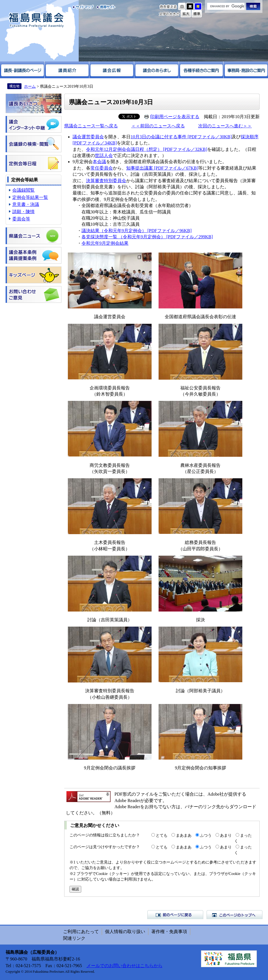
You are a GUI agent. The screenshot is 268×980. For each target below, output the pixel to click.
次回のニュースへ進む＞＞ (225, 126)
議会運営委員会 (88, 137)
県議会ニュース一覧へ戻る (91, 126)
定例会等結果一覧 (30, 197)
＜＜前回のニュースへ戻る (158, 126)
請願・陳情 (23, 212)
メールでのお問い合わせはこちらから (125, 966)
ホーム (30, 86)
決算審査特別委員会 (106, 181)
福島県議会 (36, 20)
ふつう (206, 835)
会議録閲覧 (23, 190)
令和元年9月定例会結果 (105, 243)
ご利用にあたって (81, 932)
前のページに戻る (175, 915)
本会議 (99, 162)
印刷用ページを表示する (175, 117)
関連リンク (74, 938)
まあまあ (184, 835)
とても (162, 835)
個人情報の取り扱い (125, 932)
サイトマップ (83, 7)
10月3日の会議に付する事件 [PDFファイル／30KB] (181, 137)
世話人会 (104, 155)
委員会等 (21, 219)
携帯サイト (105, 7)
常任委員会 (102, 168)
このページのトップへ (234, 915)
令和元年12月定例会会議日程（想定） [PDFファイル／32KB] (147, 149)
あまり (226, 835)
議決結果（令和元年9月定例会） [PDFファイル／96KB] (137, 231)
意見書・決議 (26, 204)
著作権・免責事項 (169, 932)
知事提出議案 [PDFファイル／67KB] (162, 168)
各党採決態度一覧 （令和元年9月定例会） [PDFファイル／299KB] (147, 237)
